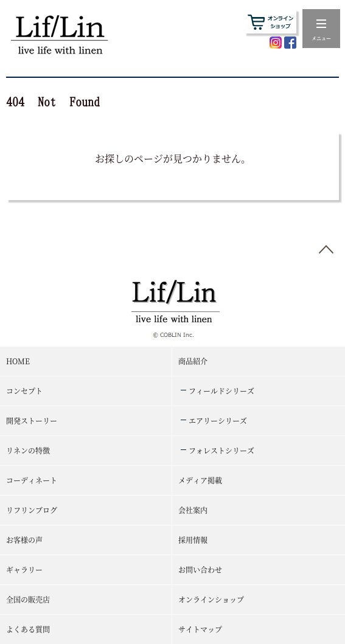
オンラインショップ (211, 599)
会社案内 (193, 510)
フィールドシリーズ (221, 391)
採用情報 (193, 540)
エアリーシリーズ (218, 421)
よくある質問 (28, 629)
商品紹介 (193, 361)
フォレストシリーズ (221, 450)
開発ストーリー (32, 421)
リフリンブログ (32, 510)
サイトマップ (200, 629)
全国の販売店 (28, 599)
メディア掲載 (200, 480)
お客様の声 (24, 540)
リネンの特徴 (28, 450)
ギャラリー (24, 570)
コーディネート (32, 480)
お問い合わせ (200, 570)
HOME (18, 361)
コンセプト (24, 391)
